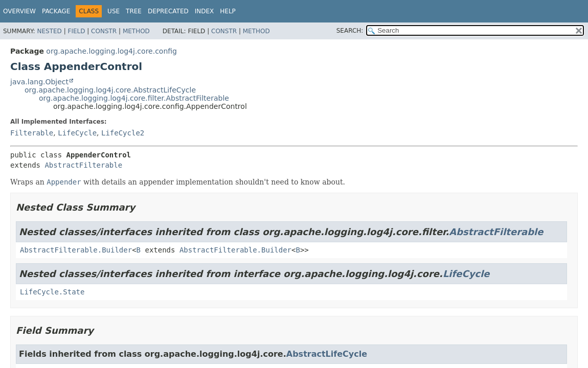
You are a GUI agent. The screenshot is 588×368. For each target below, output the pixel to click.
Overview (19, 11)
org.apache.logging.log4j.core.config (111, 51)
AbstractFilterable (83, 165)
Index (205, 11)
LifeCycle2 (123, 133)
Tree (134, 11)
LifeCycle (77, 133)
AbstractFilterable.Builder (76, 250)
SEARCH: (350, 31)
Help (228, 11)
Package (56, 11)
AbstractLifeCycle (327, 354)
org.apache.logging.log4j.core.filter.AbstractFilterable (134, 98)
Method (136, 31)
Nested (49, 31)
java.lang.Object (39, 82)
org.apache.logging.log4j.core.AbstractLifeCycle (110, 90)
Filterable (32, 133)
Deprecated (168, 11)
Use (114, 11)
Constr (104, 31)
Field (76, 31)
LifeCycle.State (52, 292)
